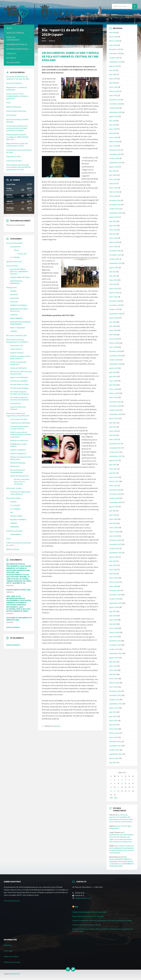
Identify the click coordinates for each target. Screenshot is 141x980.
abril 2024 (113, 133)
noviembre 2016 (115, 494)
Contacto (11, 53)
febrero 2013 (114, 683)
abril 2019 (113, 385)
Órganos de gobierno (18, 453)
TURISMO (14, 331)
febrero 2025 (114, 91)
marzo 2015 (114, 578)
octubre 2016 (114, 498)
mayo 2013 (113, 670)
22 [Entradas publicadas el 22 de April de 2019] (111, 791)
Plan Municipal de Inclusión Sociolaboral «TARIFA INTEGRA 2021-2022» (17, 137)
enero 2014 (113, 637)
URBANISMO (15, 527)
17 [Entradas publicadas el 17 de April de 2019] (118, 787)
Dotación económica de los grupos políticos (20, 357)
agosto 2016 (114, 506)
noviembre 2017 (115, 448)
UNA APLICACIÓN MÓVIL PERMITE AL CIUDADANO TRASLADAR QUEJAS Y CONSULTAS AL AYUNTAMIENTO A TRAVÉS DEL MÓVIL (122, 861)
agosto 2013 (114, 658)
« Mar (111, 798)
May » (116, 798)
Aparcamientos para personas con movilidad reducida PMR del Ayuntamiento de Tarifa (18, 167)
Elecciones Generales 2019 (16, 335)
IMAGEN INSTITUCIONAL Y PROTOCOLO (19, 310)
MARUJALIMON (15, 974)
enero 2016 (113, 536)
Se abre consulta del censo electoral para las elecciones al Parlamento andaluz (102, 920)
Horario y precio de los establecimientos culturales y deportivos (17, 96)
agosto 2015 (114, 557)
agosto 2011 (114, 758)
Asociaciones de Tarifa (19, 419)
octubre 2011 (114, 750)
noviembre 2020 (115, 305)
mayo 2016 (113, 519)
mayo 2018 (113, 431)
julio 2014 (113, 611)
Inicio (9, 28)
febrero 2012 (114, 733)
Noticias (52, 41)
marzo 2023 (114, 188)
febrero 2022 (114, 242)
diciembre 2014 (115, 590)
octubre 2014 (114, 599)
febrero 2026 (114, 41)
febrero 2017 (114, 481)
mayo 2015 (113, 569)
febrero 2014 (114, 632)
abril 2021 (113, 284)
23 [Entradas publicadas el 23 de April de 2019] (115, 791)
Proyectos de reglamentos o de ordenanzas (20, 493)
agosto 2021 (114, 267)
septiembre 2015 (116, 553)
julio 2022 (113, 221)
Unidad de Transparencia (19, 476)
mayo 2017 (113, 469)
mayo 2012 (113, 720)
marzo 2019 (114, 389)
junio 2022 (113, 226)
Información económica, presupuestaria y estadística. (17, 341)
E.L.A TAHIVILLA (15, 509)
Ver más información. (12, 901)
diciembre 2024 (115, 100)
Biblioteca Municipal (14, 107)
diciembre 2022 (115, 200)
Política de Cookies (11, 956)
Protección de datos (14, 161)
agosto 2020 (114, 318)
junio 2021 (113, 276)
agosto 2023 (114, 167)
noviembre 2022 (115, 205)
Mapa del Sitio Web (14, 156)
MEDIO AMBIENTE (16, 318)
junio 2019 (113, 376)
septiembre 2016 (116, 502)
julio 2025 (113, 70)
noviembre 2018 (115, 406)
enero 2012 (113, 737)
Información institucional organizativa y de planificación (18, 414)
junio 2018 (113, 427)
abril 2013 (113, 674)
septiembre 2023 (116, 163)
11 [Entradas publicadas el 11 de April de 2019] (122, 783)
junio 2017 (113, 465)
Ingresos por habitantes (19, 377)
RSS (76, 907)
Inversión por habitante (19, 381)
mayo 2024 (113, 129)
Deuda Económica (17, 353)
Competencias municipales (20, 423)
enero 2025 (113, 95)
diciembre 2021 (115, 251)
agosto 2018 (114, 418)
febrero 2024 (114, 142)
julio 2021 (113, 272)
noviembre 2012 (115, 695)
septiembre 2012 (116, 704)
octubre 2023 (114, 158)
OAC (12, 512)
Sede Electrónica (15, 33)
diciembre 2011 (115, 741)
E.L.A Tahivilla (15, 257)
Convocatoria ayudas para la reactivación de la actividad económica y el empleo (17, 128)
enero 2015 (113, 586)
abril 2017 (113, 473)
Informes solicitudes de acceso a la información (22, 482)
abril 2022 (113, 234)
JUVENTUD (14, 315)
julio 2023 (113, 171)
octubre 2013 (114, 649)
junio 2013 (113, 666)
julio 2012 (113, 712)
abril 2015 (113, 574)
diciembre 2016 (115, 490)
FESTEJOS (14, 302)
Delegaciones (13, 62)
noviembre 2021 (115, 255)
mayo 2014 (113, 620)
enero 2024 (113, 146)
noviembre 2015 (115, 544)
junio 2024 (113, 125)
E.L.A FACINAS (15, 505)
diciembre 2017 (115, 444)
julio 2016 (113, 511)
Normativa (8, 945)
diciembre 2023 (115, 150)
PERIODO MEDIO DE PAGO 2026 (18, 590)
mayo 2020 (113, 330)
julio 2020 (113, 322)
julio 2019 (113, 372)
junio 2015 (113, 565)
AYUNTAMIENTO (16, 534)
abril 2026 (113, 32)
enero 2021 (113, 297)
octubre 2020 (114, 309)
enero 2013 (113, 687)
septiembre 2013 (116, 653)
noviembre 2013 (115, 645)
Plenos (16, 250)
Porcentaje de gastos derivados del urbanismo (20, 393)
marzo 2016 (114, 527)
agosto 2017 (114, 460)
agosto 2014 (114, 607)
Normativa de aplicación (19, 440)
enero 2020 (113, 347)
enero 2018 (113, 439)
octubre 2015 (114, 548)
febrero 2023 (114, 192)
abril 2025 (113, 83)
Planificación (15, 466)
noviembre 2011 (115, 746)
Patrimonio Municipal (18, 463)
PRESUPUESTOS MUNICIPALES (16, 282)
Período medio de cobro (19, 384)
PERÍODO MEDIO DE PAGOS (20, 277)
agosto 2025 (114, 66)
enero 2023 (113, 196)
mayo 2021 (113, 280)
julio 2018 (113, 423)
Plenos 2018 (22, 254)
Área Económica (12, 266)
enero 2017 (113, 486)
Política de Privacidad (12, 962)
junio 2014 (113, 616)
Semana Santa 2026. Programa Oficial (86, 925)
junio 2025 (113, 74)
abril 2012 (113, 725)
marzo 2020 (114, 339)
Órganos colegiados (18, 450)
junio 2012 (113, 716)
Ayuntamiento (15, 247)
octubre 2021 (114, 259)
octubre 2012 (114, 700)
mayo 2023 (113, 179)
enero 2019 (113, 397)
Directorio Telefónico (14, 83)
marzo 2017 (114, 477)
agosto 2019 (114, 368)
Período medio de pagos (20, 388)
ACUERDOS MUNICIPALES (17, 49)
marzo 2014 (114, 628)
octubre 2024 (114, 108)
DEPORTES (11, 58)
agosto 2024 (114, 116)
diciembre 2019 (115, 351)
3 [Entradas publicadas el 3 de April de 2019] (118, 780)
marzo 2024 (114, 137)
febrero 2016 (114, 532)
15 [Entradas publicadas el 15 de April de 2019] (111, 787)
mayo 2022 (113, 230)
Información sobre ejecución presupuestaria (21, 373)
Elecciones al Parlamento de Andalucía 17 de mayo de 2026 (18, 78)
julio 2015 (113, 561)
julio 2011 (113, 762)
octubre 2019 (114, 360)
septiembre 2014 (116, 603)
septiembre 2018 (116, 414)
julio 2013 (113, 662)
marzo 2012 (114, 729)
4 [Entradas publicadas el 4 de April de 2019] (122, 780)
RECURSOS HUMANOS (18, 520)
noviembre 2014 (115, 595)
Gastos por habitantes (19, 368)
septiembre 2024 (116, 112)
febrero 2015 (114, 582)
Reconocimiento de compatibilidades (17, 471)
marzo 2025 (114, 87)
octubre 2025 (114, 58)
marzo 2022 (114, 238)
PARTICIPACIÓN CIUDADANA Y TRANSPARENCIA (21, 323)
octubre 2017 (114, 452)
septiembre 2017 (116, 456)
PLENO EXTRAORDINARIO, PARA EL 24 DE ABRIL (89, 912)
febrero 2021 (114, 293)
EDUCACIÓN (14, 298)
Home (44, 41)
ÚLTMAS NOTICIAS (13, 549)
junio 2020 (113, 326)
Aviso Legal (8, 951)
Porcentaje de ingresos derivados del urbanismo (20, 399)
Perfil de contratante (13, 39)
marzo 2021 (114, 288)
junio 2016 (113, 515)
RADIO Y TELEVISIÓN (17, 328)
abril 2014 (113, 624)
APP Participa (11, 115)
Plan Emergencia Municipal (16, 111)
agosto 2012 (114, 708)
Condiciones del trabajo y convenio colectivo (20, 427)
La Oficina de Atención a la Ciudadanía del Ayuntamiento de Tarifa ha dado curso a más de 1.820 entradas (121, 818)
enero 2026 (113, 45)
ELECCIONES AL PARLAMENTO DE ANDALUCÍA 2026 (19, 619)
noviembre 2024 (115, 104)
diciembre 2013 (115, 641)
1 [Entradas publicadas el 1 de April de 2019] (111, 780)
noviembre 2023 (115, 154)
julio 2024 (113, 121)
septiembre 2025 (116, 62)
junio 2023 (113, 175)
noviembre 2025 (115, 53)
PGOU (9, 103)
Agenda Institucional (14, 262)
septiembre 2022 (116, 213)
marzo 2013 (114, 679)
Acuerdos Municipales (15, 243)
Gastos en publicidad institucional (18, 363)
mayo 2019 (113, 381)
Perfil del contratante (14, 531)
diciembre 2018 (115, 402)
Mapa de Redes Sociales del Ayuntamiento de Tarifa (17, 145)
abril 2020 (113, 335)
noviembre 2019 (115, 356)
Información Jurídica (14, 488)
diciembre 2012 (115, 691)
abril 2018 (113, 435)
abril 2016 (113, 523)
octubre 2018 (114, 410)
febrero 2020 (114, 343)
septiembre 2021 (116, 263)
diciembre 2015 (115, 540)
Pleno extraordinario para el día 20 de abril (88, 916)
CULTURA (13, 291)
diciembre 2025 (115, 49)
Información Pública (17, 44)
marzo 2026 (114, 37)
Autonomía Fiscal (16, 345)
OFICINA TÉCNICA (16, 516)
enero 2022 (113, 246)
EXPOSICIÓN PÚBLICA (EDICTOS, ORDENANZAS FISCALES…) (19, 272)
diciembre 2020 (115, 301)
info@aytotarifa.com (83, 898)
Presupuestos (15, 403)
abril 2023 (113, 184)
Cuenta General (16, 349)
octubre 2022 (114, 209)
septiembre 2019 (116, 364)
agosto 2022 (114, 217)
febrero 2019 (114, 393)
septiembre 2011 (116, 754)
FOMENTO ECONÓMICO (19, 305)
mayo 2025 (113, 79)
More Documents (13, 627)
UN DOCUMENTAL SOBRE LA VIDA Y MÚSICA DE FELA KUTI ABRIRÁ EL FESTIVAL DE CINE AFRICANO (70, 56)
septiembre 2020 (116, 314)
